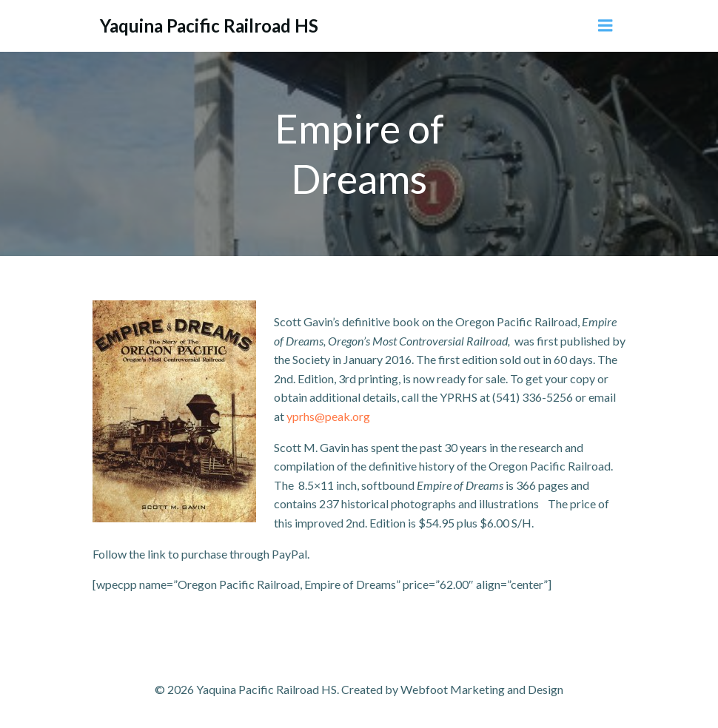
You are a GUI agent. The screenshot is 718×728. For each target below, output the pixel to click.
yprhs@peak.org (327, 416)
